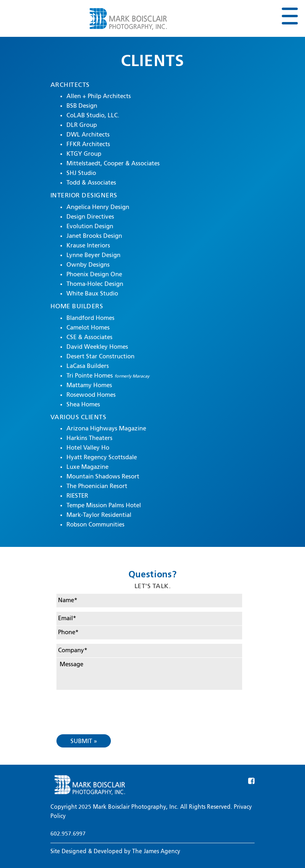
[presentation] (117, 706)
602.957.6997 (68, 834)
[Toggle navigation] (290, 16)
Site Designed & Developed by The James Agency (115, 852)
